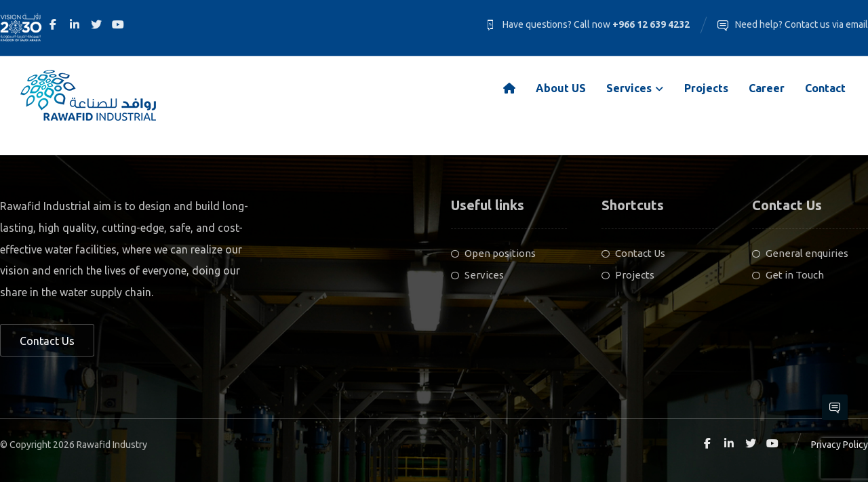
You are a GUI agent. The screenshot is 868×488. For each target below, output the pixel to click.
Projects (628, 276)
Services (477, 276)
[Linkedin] (75, 24)
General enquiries (800, 254)
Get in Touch (788, 276)
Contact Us (633, 254)
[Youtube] (118, 24)
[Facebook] (53, 24)
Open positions (493, 254)
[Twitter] (96, 24)
